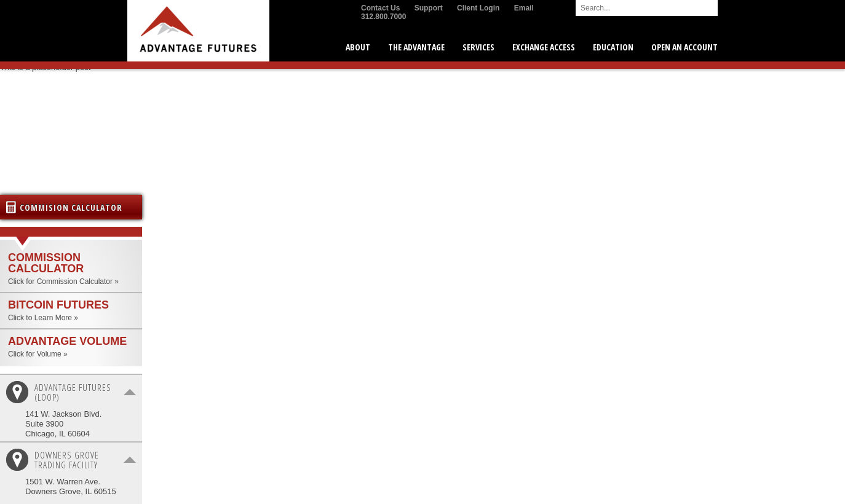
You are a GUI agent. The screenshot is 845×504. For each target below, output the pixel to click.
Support (429, 8)
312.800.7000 (383, 17)
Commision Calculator (71, 207)
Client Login (478, 8)
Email (524, 8)
